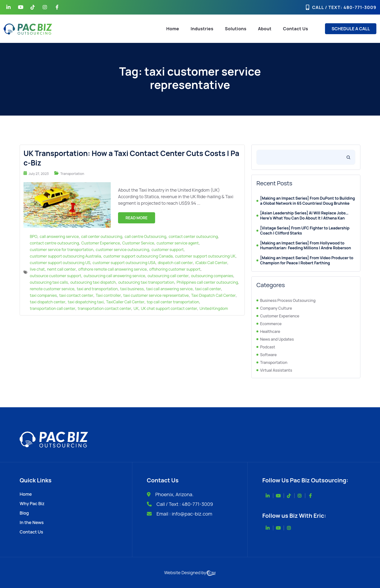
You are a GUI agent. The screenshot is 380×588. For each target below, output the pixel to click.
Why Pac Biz (32, 503)
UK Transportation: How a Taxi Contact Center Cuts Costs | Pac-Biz (131, 158)
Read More (137, 218)
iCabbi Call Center (211, 263)
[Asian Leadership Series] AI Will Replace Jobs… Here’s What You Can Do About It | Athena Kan (304, 216)
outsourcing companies (212, 276)
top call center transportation (173, 302)
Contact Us (296, 29)
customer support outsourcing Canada (138, 256)
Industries (202, 29)
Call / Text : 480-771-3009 (185, 504)
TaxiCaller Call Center (125, 302)
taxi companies (43, 295)
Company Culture (276, 308)
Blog (24, 513)
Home (173, 29)
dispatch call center (175, 263)
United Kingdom (214, 308)
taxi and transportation (97, 289)
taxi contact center (76, 295)
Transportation (72, 174)
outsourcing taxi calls (49, 282)
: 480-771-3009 (358, 7)
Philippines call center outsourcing (207, 282)
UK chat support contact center (169, 308)
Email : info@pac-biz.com (184, 514)
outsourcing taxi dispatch (93, 282)
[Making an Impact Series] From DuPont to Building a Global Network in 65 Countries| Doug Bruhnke (307, 201)
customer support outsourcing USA (124, 263)
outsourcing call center (168, 276)
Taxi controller (108, 295)
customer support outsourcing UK (205, 256)
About (265, 29)
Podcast (268, 347)
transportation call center (53, 308)
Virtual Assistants (276, 370)
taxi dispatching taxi (86, 302)
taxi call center (208, 289)
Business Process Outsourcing (288, 300)
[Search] (348, 157)
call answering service (59, 236)
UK (136, 308)
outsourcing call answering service (114, 276)
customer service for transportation (62, 250)
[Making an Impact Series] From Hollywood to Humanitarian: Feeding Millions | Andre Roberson (305, 246)
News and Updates (277, 339)
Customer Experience (101, 243)
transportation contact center (105, 308)
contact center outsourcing (193, 236)
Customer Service (138, 243)
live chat (37, 269)
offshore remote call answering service (113, 269)
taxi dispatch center (48, 302)
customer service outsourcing (122, 250)
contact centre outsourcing (54, 243)
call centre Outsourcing (145, 236)
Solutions (236, 29)
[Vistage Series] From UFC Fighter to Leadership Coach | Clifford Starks (305, 231)
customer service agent (178, 243)
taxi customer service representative (156, 295)
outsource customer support (55, 276)
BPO (34, 236)
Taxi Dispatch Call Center (214, 295)
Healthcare (270, 331)
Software (268, 355)
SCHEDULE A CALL (351, 29)
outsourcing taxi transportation (146, 282)
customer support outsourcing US (60, 263)
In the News (32, 522)
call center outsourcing (102, 236)
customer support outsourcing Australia (65, 256)
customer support (168, 250)
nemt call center (61, 269)
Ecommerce (271, 324)
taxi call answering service (169, 289)
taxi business (132, 289)
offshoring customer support (175, 269)
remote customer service (52, 289)
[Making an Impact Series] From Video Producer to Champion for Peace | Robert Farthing (307, 260)
